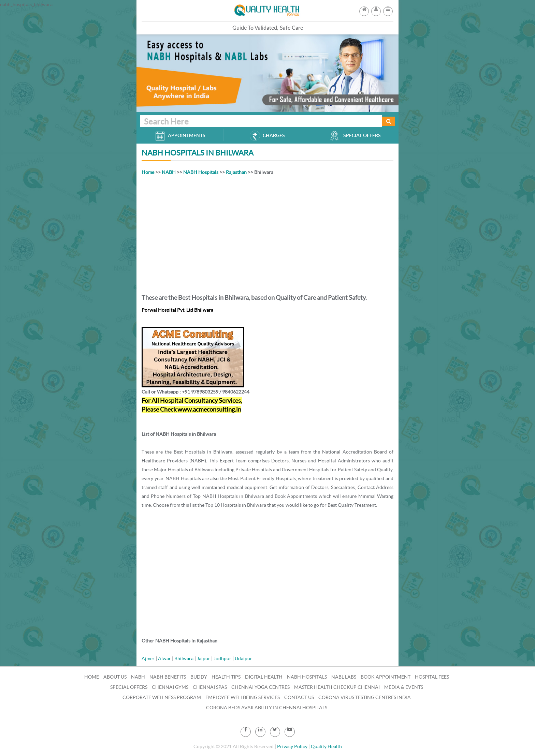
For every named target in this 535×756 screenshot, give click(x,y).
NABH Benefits (168, 677)
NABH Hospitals (201, 172)
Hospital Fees (432, 677)
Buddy (199, 677)
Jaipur (204, 658)
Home (148, 172)
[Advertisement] (267, 233)
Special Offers (129, 687)
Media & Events (404, 687)
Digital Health (264, 677)
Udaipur (243, 658)
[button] (388, 9)
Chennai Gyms (170, 687)
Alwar (164, 658)
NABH (169, 172)
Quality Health (326, 746)
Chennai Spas (210, 687)
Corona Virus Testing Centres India (365, 697)
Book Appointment (386, 677)
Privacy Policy (292, 746)
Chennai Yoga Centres (261, 687)
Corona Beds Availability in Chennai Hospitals (267, 708)
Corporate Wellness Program (162, 697)
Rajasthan (236, 172)
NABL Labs (344, 677)
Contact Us (299, 697)
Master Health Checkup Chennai (337, 687)
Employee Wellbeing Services (243, 697)
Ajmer (148, 658)
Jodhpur (222, 658)
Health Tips (226, 677)
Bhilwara (184, 658)
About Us (115, 677)
